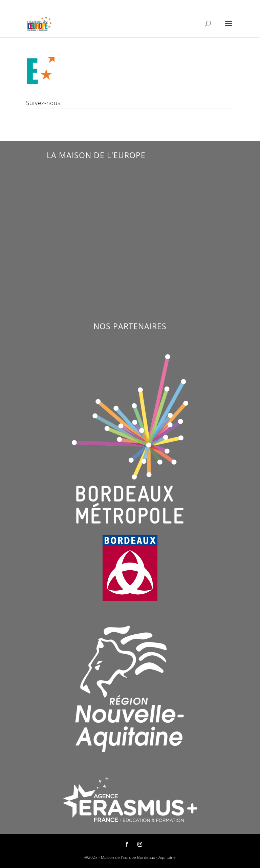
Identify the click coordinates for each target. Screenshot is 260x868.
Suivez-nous (43, 103)
